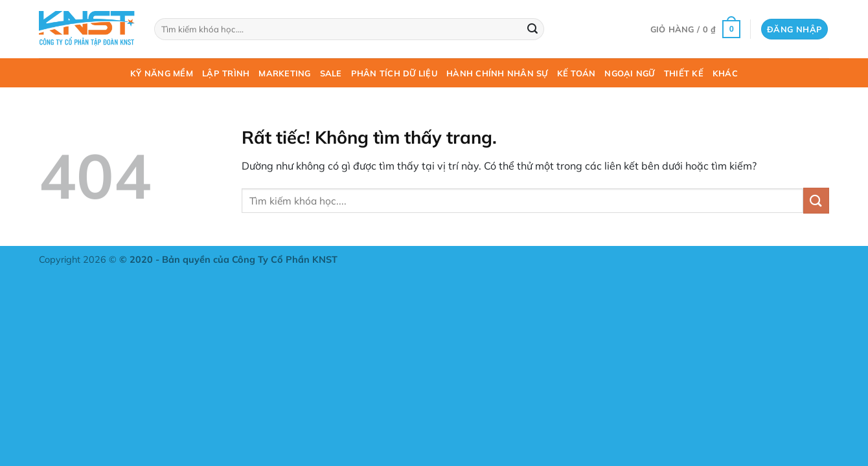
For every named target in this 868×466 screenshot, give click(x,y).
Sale (331, 73)
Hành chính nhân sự (497, 73)
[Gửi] (532, 29)
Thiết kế (684, 73)
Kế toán (577, 73)
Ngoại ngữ (629, 73)
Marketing (284, 73)
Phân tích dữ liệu (394, 73)
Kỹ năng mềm (162, 73)
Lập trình (226, 73)
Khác (725, 73)
